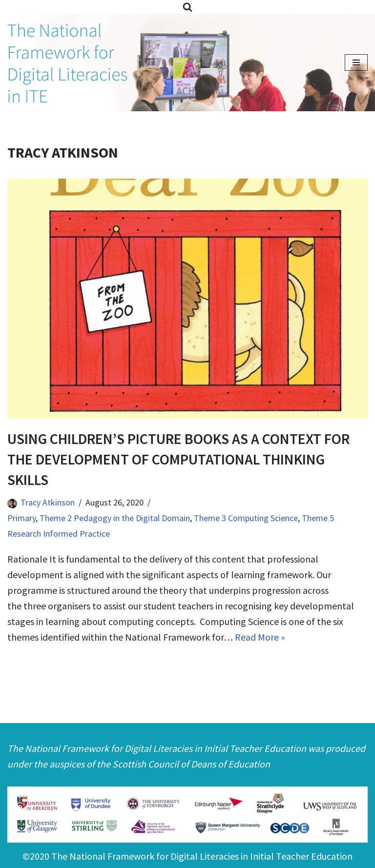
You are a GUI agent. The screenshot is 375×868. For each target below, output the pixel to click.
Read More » (260, 637)
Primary (21, 518)
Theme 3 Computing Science (246, 518)
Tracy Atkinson (48, 502)
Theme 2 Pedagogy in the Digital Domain (115, 518)
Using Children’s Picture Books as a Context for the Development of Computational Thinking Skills (178, 459)
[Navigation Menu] (356, 62)
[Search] (187, 7)
